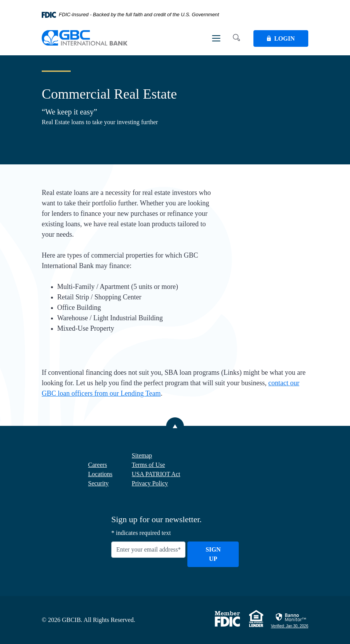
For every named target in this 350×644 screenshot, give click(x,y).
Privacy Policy (150, 483)
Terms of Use (148, 465)
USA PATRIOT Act (156, 474)
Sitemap (142, 455)
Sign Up (213, 554)
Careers (98, 465)
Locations (100, 474)
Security (98, 483)
